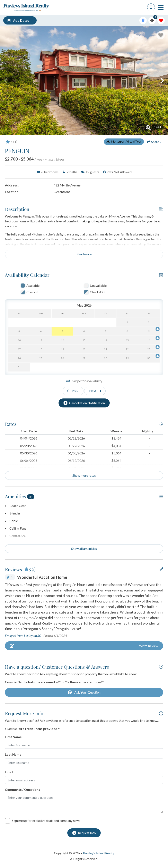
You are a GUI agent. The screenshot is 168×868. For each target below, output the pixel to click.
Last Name (13, 754)
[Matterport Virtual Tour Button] (124, 142)
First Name (13, 737)
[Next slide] (95, 391)
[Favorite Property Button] (161, 35)
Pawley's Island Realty (99, 853)
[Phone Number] (151, 7)
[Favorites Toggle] (161, 20)
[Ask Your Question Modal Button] (84, 692)
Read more (84, 254)
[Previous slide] (73, 391)
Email (9, 772)
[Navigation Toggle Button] (161, 7)
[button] (6, 81)
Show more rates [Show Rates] (84, 475)
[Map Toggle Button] (143, 20)
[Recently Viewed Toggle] (152, 20)
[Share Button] (154, 142)
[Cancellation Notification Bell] (158, 329)
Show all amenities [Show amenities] (84, 548)
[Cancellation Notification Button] (84, 403)
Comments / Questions (23, 789)
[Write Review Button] (84, 646)
